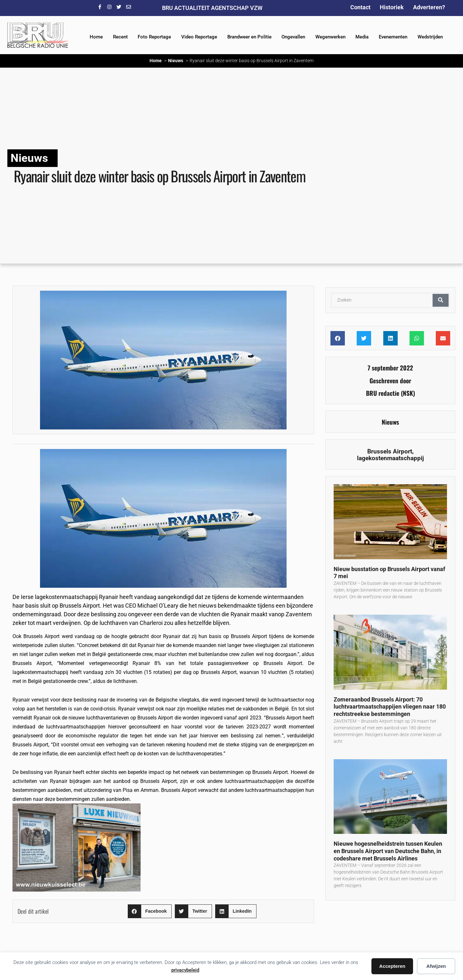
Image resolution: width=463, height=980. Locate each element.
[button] (150, 911)
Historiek (392, 7)
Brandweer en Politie (249, 37)
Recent (120, 37)
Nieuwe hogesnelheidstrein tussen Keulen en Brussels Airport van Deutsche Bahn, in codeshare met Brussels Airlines (388, 851)
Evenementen (393, 37)
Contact (360, 7)
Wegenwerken (330, 37)
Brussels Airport (390, 451)
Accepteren (392, 966)
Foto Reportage (154, 37)
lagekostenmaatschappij (390, 458)
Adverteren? (429, 7)
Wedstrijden (430, 37)
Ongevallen (293, 37)
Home (96, 37)
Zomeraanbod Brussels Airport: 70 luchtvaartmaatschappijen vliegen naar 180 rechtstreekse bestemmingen (390, 707)
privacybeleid (185, 970)
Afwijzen (436, 966)
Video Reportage (199, 37)
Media (362, 37)
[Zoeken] (441, 300)
